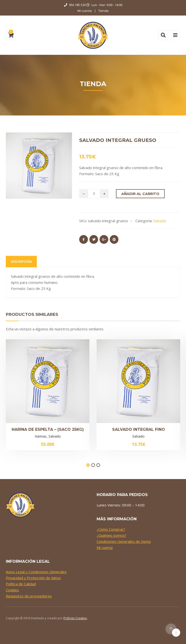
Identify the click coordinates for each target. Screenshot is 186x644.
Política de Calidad (21, 584)
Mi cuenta (85, 11)
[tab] (21, 262)
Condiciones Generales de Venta (124, 541)
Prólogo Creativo (75, 618)
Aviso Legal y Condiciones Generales (36, 572)
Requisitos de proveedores (29, 596)
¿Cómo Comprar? (111, 529)
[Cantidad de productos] (94, 194)
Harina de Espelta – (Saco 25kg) (48, 429)
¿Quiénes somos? (111, 535)
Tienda (103, 11)
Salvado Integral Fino (139, 429)
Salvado (160, 221)
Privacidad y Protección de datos (33, 578)
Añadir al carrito (140, 194)
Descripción (21, 261)
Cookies (12, 590)
